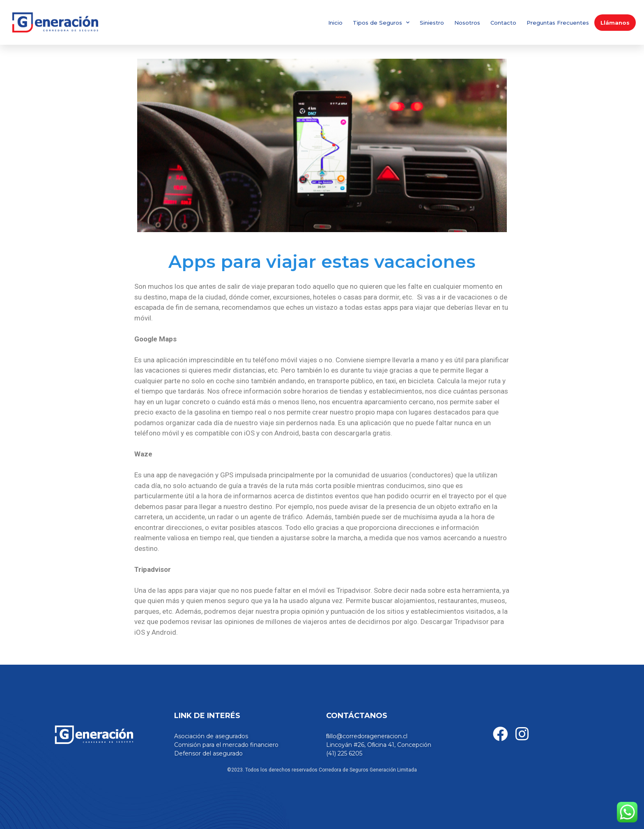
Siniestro (432, 23)
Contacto (503, 23)
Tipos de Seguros (381, 22)
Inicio (335, 23)
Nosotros (467, 23)
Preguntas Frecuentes (558, 23)
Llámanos (615, 23)
